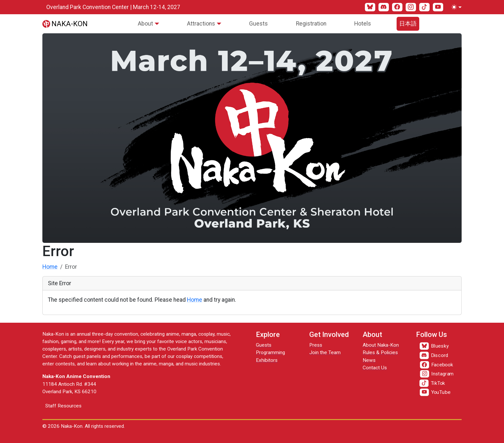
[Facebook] (397, 7)
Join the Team (325, 352)
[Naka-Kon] (65, 24)
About (145, 24)
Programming (270, 352)
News (369, 360)
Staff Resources (63, 406)
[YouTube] (438, 7)
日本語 (408, 24)
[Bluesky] (370, 7)
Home (50, 267)
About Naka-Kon (381, 345)
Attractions (201, 24)
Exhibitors (267, 360)
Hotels (363, 24)
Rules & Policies (380, 352)
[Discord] (384, 7)
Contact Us (375, 368)
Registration (311, 24)
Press (316, 345)
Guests (258, 24)
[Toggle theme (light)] (455, 7)
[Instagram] (411, 7)
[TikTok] (424, 7)
